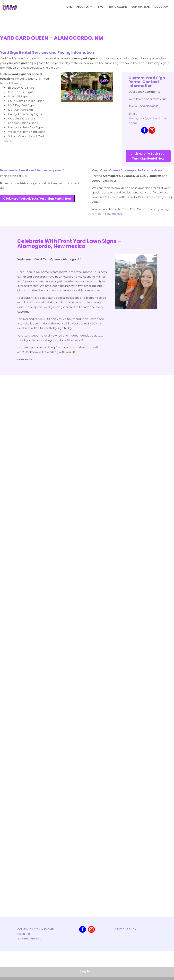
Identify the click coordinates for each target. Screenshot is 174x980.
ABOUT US (83, 7)
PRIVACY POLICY (126, 929)
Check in (112, 197)
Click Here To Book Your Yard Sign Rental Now (148, 156)
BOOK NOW (162, 7)
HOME (68, 7)
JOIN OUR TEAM (141, 7)
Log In (85, 971)
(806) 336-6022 (149, 106)
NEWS (100, 7)
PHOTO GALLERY (118, 7)
